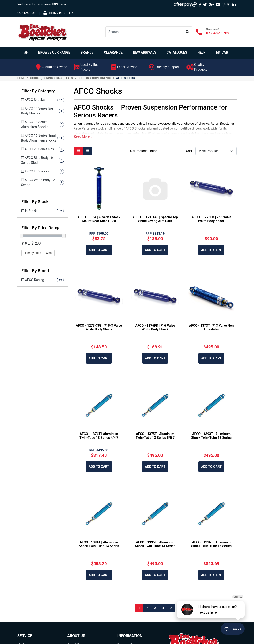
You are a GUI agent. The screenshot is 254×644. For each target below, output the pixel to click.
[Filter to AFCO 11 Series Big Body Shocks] (43, 111)
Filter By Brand (35, 271)
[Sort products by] (216, 151)
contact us (26, 13)
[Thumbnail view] (78, 151)
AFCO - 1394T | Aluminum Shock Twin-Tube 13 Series (99, 544)
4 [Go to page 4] (163, 608)
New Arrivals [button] (144, 52)
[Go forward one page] (171, 608)
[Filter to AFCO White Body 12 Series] (43, 183)
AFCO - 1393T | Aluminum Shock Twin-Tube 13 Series (211, 436)
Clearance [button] (113, 52)
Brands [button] (87, 52)
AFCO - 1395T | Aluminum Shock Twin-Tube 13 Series (155, 544)
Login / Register (58, 13)
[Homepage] (27, 52)
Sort (189, 151)
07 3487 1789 (218, 33)
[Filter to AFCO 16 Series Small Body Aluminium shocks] (43, 138)
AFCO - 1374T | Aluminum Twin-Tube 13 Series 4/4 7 (99, 436)
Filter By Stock (35, 202)
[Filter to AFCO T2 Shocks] (43, 171)
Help (202, 52)
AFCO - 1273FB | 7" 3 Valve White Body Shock (211, 219)
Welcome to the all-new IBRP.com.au (44, 4)
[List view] (87, 151)
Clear (49, 253)
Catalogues (177, 52)
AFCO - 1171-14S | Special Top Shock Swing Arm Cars (155, 219)
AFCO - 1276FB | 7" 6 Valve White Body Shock (155, 327)
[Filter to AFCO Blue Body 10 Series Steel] (43, 160)
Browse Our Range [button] (54, 52)
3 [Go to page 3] (155, 608)
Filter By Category (38, 91)
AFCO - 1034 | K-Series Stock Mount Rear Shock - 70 (99, 219)
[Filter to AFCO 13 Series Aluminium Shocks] (43, 124)
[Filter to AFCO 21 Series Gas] (43, 149)
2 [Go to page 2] (147, 608)
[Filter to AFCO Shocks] (43, 100)
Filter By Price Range (41, 228)
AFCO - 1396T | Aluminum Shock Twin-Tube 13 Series (211, 544)
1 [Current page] (139, 608)
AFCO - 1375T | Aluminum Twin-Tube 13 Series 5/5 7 (155, 436)
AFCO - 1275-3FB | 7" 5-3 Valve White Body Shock (99, 327)
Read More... (83, 136)
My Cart (223, 52)
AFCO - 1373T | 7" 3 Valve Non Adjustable (211, 327)
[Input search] (144, 32)
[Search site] (188, 32)
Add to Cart (99, 250)
